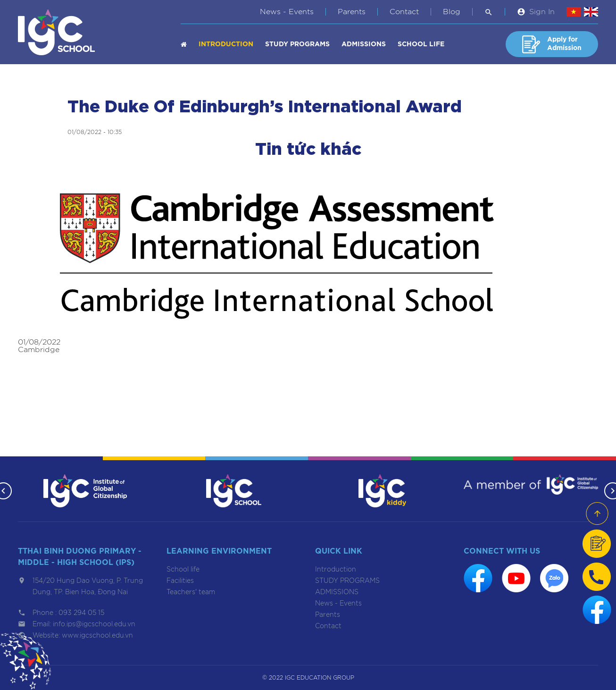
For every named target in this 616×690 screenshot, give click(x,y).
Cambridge (39, 350)
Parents (352, 12)
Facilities (180, 581)
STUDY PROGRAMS (297, 44)
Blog (452, 12)
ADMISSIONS (364, 44)
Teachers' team (191, 592)
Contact (404, 12)
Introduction (226, 44)
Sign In (542, 12)
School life (421, 44)
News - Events (287, 12)
